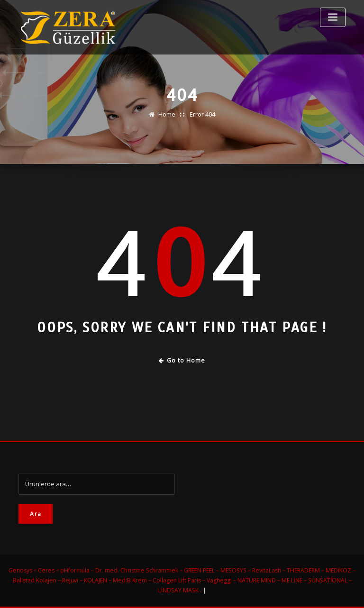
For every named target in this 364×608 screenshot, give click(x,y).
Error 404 (202, 114)
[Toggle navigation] (333, 17)
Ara (36, 514)
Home (167, 114)
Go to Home (182, 360)
